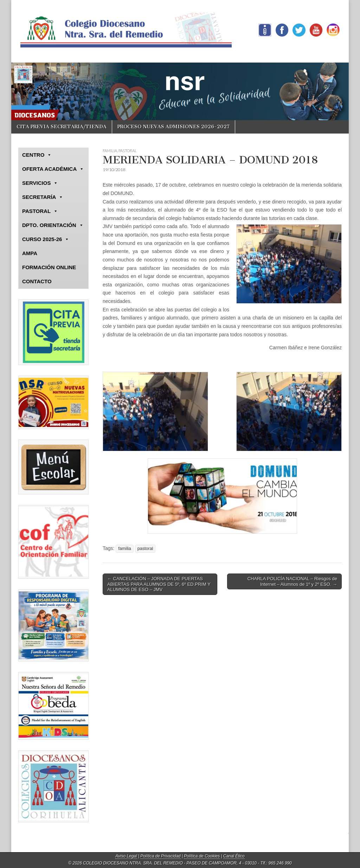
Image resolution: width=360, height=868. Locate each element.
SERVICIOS (40, 183)
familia (124, 549)
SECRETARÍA (43, 197)
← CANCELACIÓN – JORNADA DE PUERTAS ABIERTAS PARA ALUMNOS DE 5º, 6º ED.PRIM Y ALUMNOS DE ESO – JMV (159, 584)
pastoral (145, 549)
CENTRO (37, 155)
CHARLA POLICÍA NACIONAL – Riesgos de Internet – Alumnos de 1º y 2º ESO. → (292, 581)
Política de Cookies (202, 856)
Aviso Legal (126, 856)
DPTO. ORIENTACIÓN (53, 225)
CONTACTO (37, 281)
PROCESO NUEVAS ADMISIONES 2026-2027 (173, 127)
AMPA (30, 253)
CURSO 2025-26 (46, 239)
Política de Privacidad (160, 856)
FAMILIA (110, 151)
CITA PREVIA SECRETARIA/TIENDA (62, 127)
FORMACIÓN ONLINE (49, 267)
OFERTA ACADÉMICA (53, 169)
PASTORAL (128, 151)
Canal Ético (234, 856)
